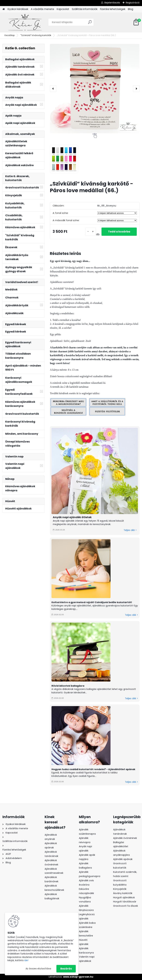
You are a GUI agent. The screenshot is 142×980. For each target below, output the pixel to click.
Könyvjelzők (120, 889)
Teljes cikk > (130, 530)
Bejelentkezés (112, 3)
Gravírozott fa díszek (126, 906)
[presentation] (53, 89)
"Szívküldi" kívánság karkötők (36, 35)
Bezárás (66, 969)
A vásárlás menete (42, 9)
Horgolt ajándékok (124, 897)
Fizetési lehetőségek (113, 9)
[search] (90, 23)
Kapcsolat (63, 9)
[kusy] (91, 232)
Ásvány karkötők (123, 893)
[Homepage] (4, 9)
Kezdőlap (10, 35)
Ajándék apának (123, 859)
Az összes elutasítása (38, 969)
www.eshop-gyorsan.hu (78, 977)
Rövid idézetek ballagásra (68, 686)
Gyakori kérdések (18, 9)
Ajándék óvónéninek (125, 838)
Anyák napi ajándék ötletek (72, 517)
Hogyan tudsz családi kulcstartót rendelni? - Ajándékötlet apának (93, 769)
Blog (131, 9)
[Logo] (25, 22)
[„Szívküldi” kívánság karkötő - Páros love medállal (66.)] (95, 89)
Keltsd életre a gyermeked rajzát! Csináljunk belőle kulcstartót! (92, 602)
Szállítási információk (85, 9)
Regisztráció (133, 3)
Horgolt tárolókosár (125, 902)
